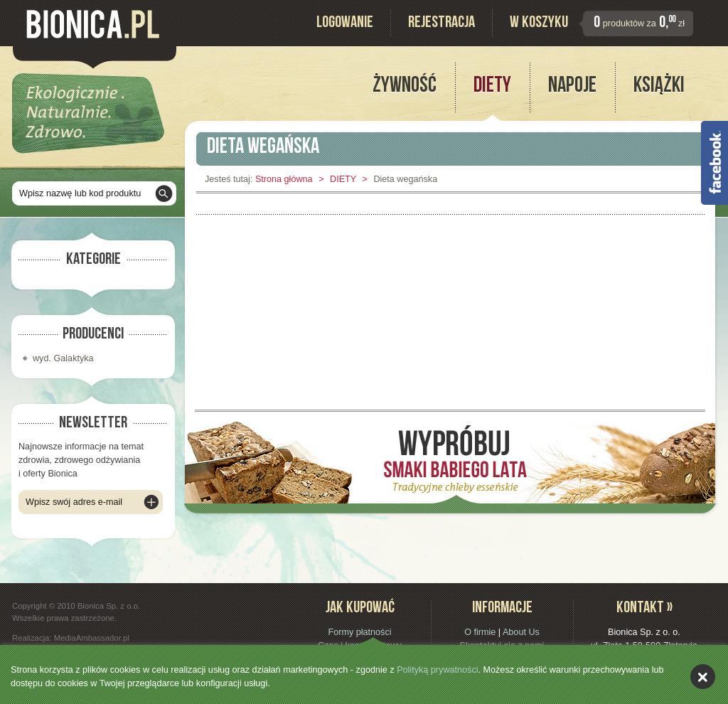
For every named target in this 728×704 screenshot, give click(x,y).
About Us (521, 632)
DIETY (343, 179)
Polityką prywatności (437, 670)
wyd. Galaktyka (63, 358)
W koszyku (539, 24)
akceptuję (703, 677)
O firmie (480, 632)
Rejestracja (441, 24)
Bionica (93, 24)
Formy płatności (359, 632)
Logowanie (345, 24)
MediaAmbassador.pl (92, 638)
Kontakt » (644, 609)
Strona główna (284, 179)
